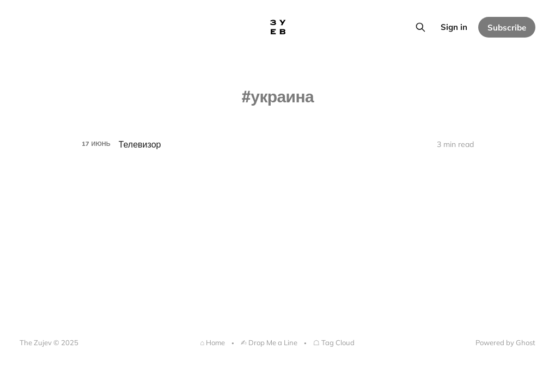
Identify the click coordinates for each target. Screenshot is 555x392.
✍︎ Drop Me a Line (269, 342)
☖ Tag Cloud (334, 342)
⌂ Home (213, 342)
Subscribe (507, 27)
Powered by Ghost (505, 342)
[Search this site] (420, 27)
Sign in (454, 27)
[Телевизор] (278, 145)
